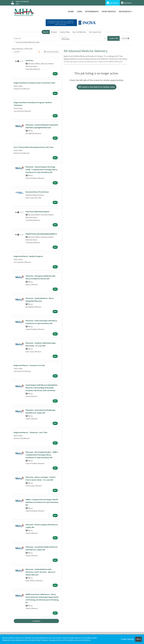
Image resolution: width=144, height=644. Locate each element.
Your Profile (109, 11)
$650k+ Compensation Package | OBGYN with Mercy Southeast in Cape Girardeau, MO (42, 502)
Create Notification (51, 52)
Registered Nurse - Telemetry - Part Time (30, 432)
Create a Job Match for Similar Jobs (97, 87)
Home (71, 11)
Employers (126, 3)
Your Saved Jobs (95, 32)
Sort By (16, 52)
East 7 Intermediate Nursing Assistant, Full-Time (34, 147)
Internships (92, 11)
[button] (125, 38)
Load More (36, 621)
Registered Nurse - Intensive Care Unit (29, 365)
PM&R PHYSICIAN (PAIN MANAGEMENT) (41, 234)
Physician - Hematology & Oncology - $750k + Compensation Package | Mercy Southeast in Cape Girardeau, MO (41, 169)
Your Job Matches (79, 32)
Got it (138, 639)
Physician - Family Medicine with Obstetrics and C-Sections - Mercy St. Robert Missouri (41, 572)
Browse (54, 32)
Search (46, 32)
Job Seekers (113, 3)
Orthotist (29, 60)
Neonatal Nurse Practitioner (37, 192)
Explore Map (65, 32)
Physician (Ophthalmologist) (37, 212)
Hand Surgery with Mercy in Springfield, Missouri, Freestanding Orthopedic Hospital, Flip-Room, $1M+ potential (42, 388)
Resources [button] (125, 11)
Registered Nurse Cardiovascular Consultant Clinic (34, 83)
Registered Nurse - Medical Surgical (28, 256)
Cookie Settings (127, 639)
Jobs (79, 11)
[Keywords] (36, 38)
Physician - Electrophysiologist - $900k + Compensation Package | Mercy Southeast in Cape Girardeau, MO (42, 455)
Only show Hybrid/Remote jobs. (28, 42)
